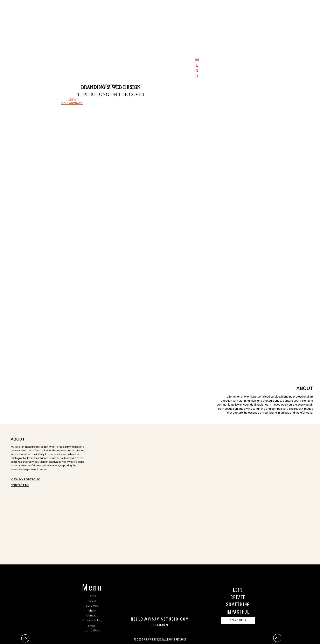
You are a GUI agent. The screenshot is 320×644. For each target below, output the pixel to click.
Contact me (20, 485)
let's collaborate (72, 101)
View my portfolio (26, 479)
